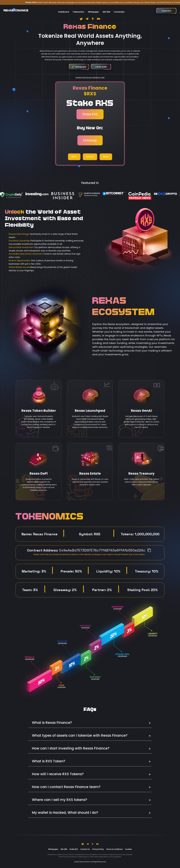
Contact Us (119, 10)
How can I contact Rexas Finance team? (66, 787)
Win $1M (106, 10)
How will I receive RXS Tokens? (58, 774)
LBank (106, 157)
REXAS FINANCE (16, 10)
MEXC (74, 157)
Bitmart (90, 157)
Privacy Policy (98, 849)
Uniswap (90, 140)
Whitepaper (93, 10)
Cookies (128, 849)
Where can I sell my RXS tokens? (60, 800)
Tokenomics (78, 10)
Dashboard (64, 10)
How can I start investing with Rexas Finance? (71, 748)
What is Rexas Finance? (52, 723)
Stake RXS (90, 114)
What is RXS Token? (49, 761)
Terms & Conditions (114, 849)
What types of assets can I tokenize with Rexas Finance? (80, 735)
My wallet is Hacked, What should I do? (65, 813)
